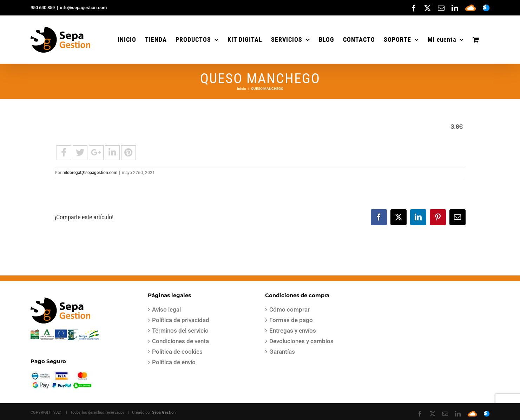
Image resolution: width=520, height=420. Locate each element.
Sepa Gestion (164, 412)
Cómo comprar (289, 309)
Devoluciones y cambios (301, 341)
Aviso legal (166, 309)
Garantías (282, 352)
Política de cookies (177, 352)
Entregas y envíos (293, 331)
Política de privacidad (181, 320)
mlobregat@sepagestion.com (90, 173)
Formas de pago (291, 320)
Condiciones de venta (180, 341)
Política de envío (174, 362)
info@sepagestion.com (83, 8)
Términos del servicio (180, 331)
